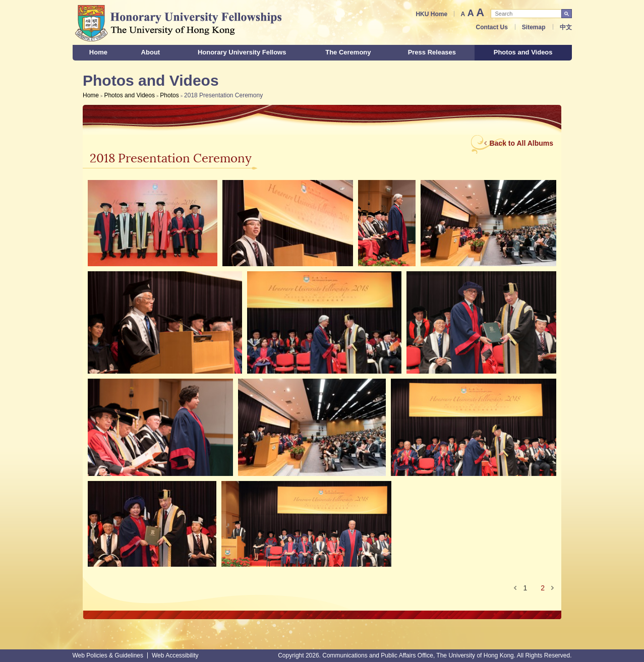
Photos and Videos (129, 95)
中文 (566, 27)
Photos (169, 95)
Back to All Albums (521, 143)
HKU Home (431, 14)
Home (91, 95)
